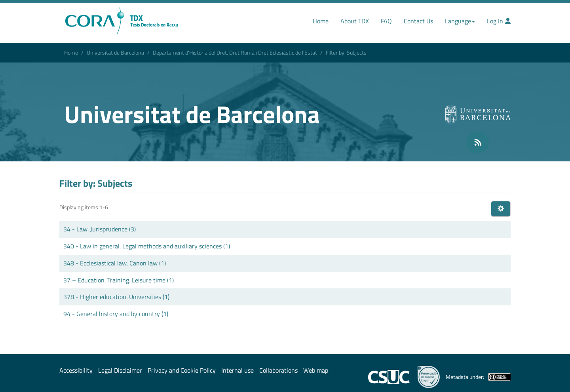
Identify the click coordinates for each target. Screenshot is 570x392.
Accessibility (76, 370)
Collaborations (278, 370)
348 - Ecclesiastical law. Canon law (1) (115, 263)
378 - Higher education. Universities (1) (116, 297)
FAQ (386, 21)
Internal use (237, 370)
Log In (499, 21)
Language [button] (460, 21)
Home (321, 21)
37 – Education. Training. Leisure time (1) (119, 280)
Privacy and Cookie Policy (182, 370)
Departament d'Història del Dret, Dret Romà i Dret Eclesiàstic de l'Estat (235, 52)
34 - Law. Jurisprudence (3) (100, 229)
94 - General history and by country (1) (116, 314)
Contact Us (418, 21)
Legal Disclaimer (120, 370)
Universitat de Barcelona (115, 52)
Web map (316, 370)
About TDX (355, 21)
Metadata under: (478, 377)
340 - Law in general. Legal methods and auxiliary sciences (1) (147, 246)
